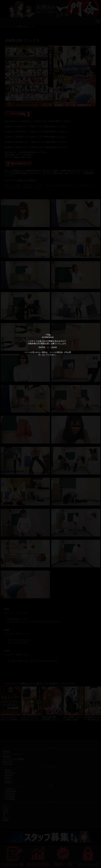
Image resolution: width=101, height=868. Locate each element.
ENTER (42, 347)
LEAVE (54, 347)
